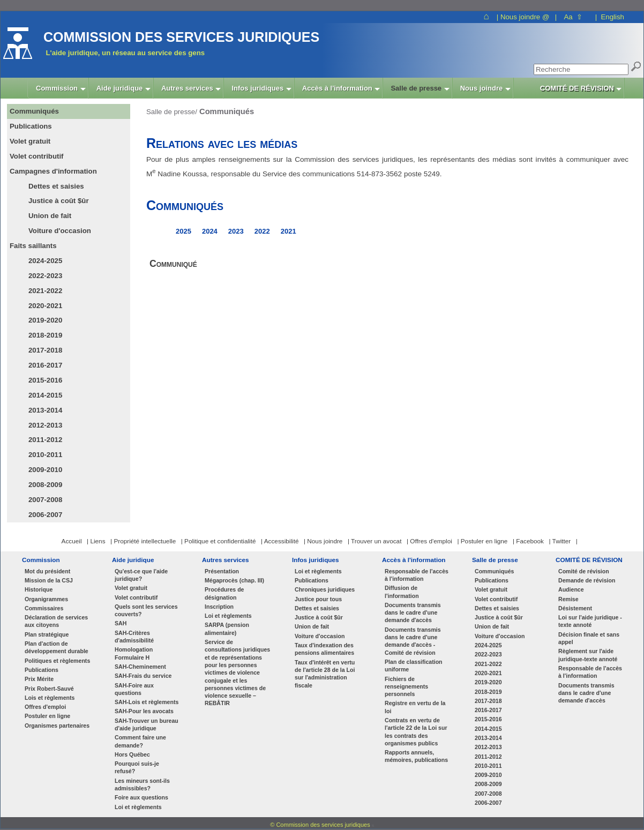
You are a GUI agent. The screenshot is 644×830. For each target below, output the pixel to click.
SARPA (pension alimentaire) (227, 629)
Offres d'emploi (45, 707)
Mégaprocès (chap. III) (234, 580)
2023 (236, 231)
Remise (568, 599)
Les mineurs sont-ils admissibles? (142, 784)
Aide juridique (133, 560)
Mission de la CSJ (49, 580)
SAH (121, 623)
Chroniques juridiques (325, 589)
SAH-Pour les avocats (144, 711)
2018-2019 (45, 335)
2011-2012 (45, 440)
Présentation (222, 571)
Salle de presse (495, 560)
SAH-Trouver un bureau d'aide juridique (147, 724)
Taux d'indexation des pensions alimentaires (324, 649)
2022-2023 (45, 276)
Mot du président (47, 571)
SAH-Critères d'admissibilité (134, 637)
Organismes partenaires (57, 726)
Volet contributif (136, 597)
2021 (289, 231)
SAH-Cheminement (140, 667)
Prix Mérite (39, 679)
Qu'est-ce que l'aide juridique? (141, 575)
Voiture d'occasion (60, 231)
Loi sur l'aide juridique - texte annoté (590, 621)
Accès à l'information (414, 560)
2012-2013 (45, 425)
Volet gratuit (131, 588)
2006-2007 (45, 515)
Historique (39, 589)
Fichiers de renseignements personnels (406, 687)
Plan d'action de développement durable (57, 647)
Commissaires (44, 608)
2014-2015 (45, 395)
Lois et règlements (50, 698)
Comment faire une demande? (140, 741)
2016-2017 (45, 365)
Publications (42, 670)
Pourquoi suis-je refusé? (137, 767)
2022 (262, 231)
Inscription (219, 607)
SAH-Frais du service (143, 676)
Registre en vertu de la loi (415, 707)
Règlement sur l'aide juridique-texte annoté (588, 655)
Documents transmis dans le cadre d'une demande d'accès (413, 613)
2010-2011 (45, 455)
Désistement (575, 608)
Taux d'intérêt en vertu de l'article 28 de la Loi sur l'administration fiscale (325, 674)
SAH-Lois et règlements (147, 702)
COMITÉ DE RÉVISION (589, 560)
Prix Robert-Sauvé (49, 689)
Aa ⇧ (573, 17)
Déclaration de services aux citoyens (56, 621)
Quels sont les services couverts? (146, 610)
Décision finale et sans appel (589, 638)
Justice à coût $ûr (59, 201)
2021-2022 (45, 291)
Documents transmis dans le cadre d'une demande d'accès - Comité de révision (413, 641)
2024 (210, 231)
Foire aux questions (141, 797)
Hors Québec (132, 754)
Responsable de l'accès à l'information (417, 575)
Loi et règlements (138, 807)
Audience (571, 589)
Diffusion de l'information (402, 592)
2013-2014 (45, 410)
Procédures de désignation (224, 593)
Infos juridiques (316, 560)
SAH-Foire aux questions (134, 689)
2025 (184, 231)
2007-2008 (45, 500)
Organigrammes (46, 599)
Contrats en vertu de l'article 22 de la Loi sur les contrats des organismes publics (416, 732)
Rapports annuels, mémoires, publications (416, 756)
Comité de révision (584, 571)
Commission (41, 560)
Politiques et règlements (57, 661)
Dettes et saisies (56, 186)
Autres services (226, 560)
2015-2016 (45, 380)
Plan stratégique (47, 634)
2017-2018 (45, 350)
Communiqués (494, 571)
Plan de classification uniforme (414, 666)
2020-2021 (45, 306)
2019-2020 (45, 320)
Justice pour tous (318, 599)
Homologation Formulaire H (134, 653)
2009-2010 (45, 470)
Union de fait (50, 216)
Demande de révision (587, 580)
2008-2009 (45, 485)
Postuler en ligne (47, 716)
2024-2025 (45, 261)
